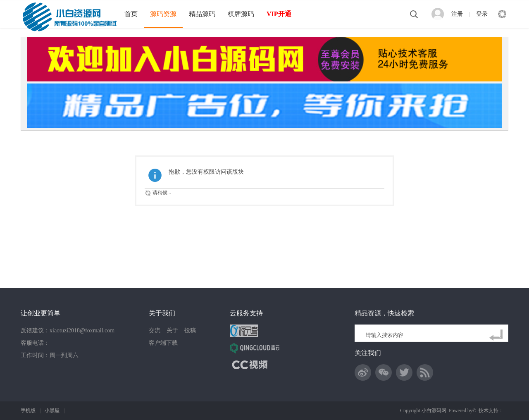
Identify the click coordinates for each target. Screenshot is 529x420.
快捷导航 (502, 14)
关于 (172, 331)
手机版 (28, 410)
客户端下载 (163, 343)
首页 (131, 14)
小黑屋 (52, 410)
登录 (482, 14)
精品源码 (202, 14)
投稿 (190, 331)
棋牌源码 (241, 14)
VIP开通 (279, 14)
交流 (155, 331)
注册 (457, 14)
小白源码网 (434, 410)
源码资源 (163, 14)
